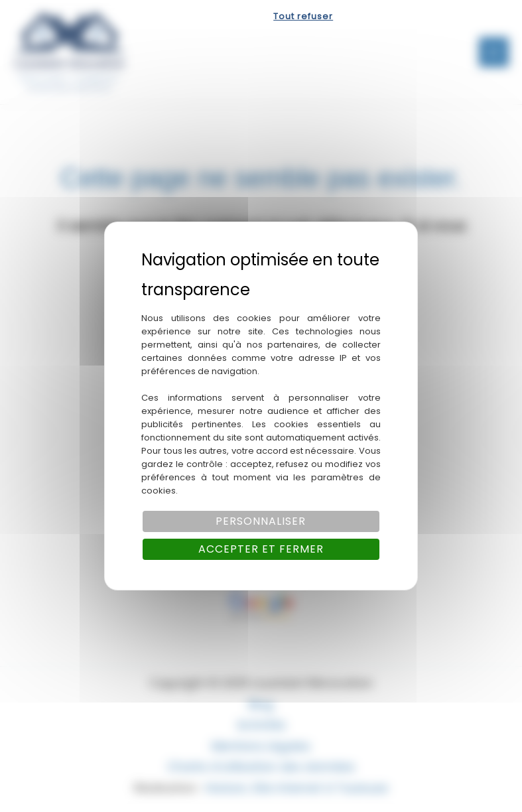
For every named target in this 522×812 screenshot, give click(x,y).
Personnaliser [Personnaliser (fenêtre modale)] (261, 521)
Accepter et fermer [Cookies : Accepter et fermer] (261, 549)
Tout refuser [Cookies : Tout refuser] (303, 16)
